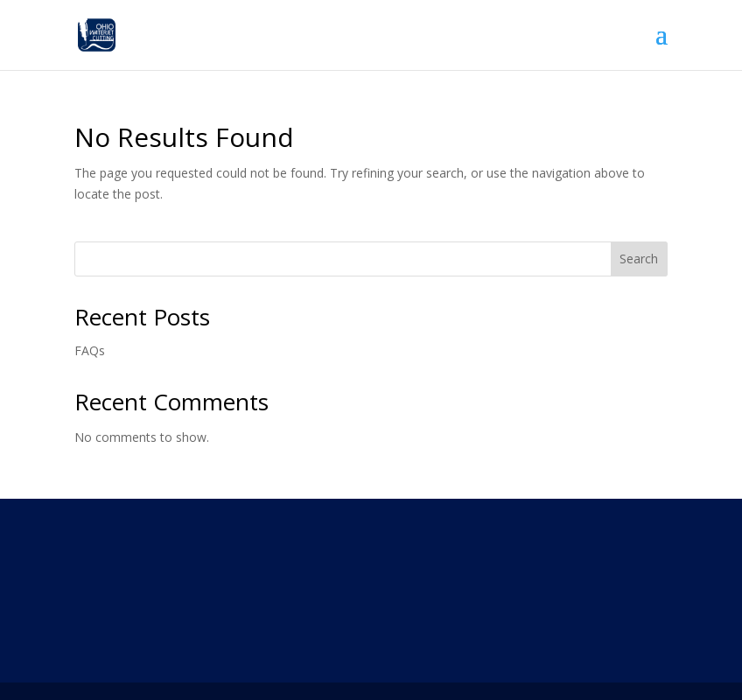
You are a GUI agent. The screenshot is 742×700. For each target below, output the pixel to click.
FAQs (90, 350)
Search (639, 259)
